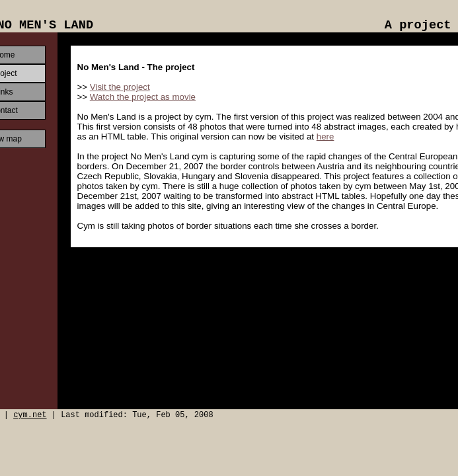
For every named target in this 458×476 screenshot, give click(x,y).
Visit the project (120, 87)
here (325, 137)
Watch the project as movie (143, 97)
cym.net (30, 415)
